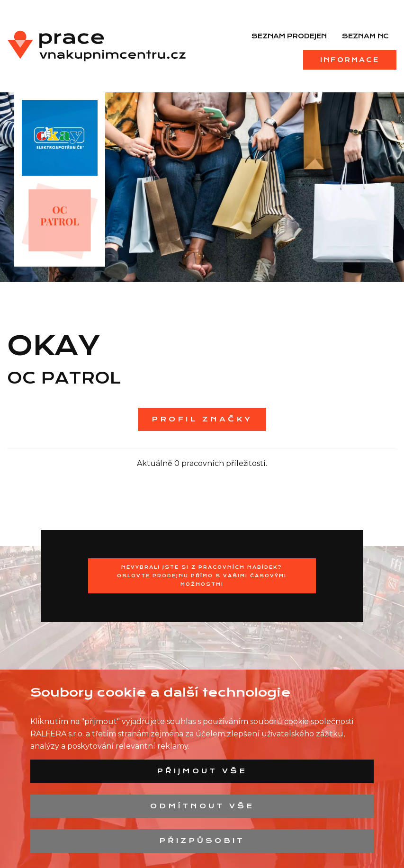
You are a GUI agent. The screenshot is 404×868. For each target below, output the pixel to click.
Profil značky (202, 419)
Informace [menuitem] (350, 60)
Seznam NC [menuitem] (365, 36)
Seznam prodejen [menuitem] (289, 36)
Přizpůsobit (202, 841)
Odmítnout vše (202, 806)
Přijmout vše (202, 771)
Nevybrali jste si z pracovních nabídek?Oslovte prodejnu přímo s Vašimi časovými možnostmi (202, 576)
